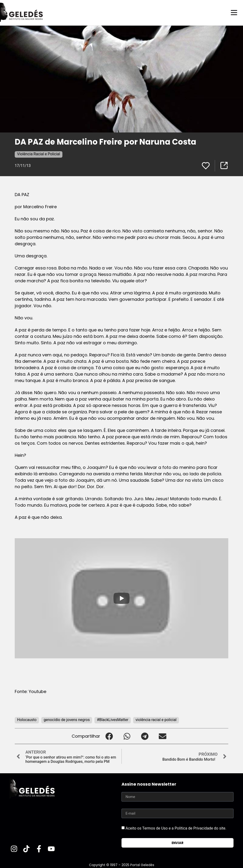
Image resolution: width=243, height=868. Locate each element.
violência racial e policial (156, 719)
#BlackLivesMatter (113, 719)
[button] (109, 736)
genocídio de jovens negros (67, 719)
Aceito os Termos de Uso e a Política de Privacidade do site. (176, 828)
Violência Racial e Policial (39, 154)
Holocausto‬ (27, 719)
